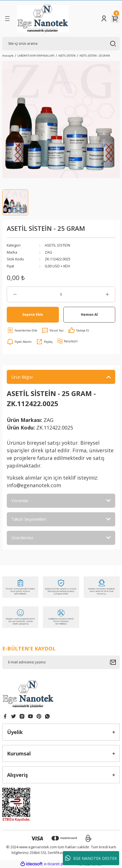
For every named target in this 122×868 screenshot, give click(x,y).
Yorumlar (20, 500)
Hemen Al (89, 314)
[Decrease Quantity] (15, 294)
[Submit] (115, 662)
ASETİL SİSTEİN (57, 245)
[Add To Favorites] (22, 330)
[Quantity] (61, 294)
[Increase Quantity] (107, 294)
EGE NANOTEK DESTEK (91, 858)
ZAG (48, 252)
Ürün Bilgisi (22, 377)
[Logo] (43, 19)
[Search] (61, 44)
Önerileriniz (22, 538)
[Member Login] (104, 19)
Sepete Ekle (33, 314)
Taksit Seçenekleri (29, 519)
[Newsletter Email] (61, 662)
